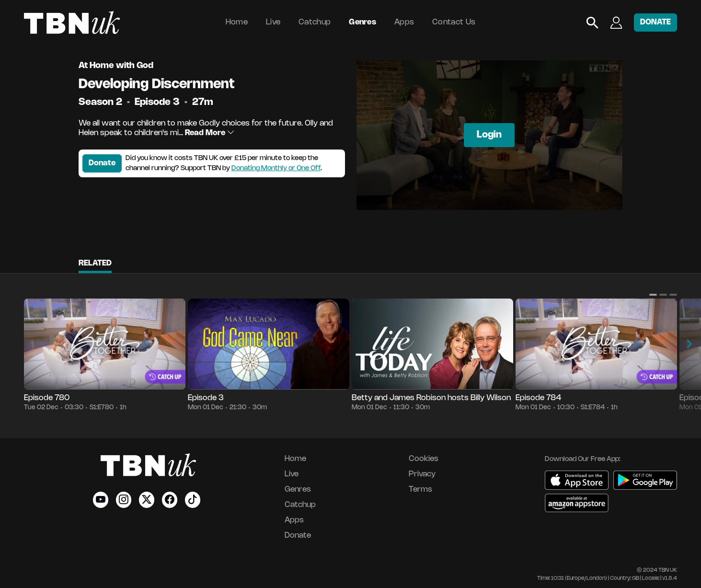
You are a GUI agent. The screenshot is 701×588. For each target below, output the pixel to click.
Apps (404, 22)
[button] (653, 295)
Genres (362, 22)
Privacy (422, 474)
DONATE (655, 22)
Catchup (315, 22)
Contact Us (454, 22)
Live (273, 22)
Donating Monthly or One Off (276, 168)
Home (237, 22)
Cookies (424, 459)
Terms (420, 490)
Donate (102, 163)
